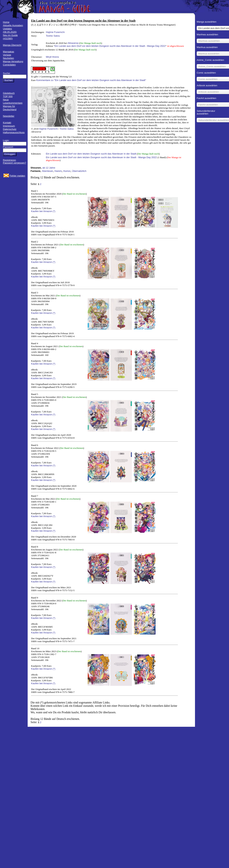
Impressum (9, 126)
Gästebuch (9, 93)
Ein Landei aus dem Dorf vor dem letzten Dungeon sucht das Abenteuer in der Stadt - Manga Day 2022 (110, 46)
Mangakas (9, 52)
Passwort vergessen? (14, 163)
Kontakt (7, 123)
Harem (58, 171)
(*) (54, 211)
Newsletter (9, 116)
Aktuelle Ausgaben (13, 25)
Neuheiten (8, 58)
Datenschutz (10, 129)
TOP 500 (8, 96)
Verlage (7, 55)
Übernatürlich (79, 171)
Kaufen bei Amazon (42, 211)
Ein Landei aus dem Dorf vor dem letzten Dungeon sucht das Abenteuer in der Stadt (91, 154)
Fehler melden (17, 176)
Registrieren (9, 160)
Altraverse (73, 43)
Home (6, 22)
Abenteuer (47, 171)
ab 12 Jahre (49, 168)
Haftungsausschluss (14, 132)
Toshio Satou (53, 36)
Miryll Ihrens (52, 57)
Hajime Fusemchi (55, 32)
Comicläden (9, 65)
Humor (67, 171)
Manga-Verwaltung (13, 61)
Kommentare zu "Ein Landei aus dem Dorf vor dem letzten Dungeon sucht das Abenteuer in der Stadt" (91, 80)
